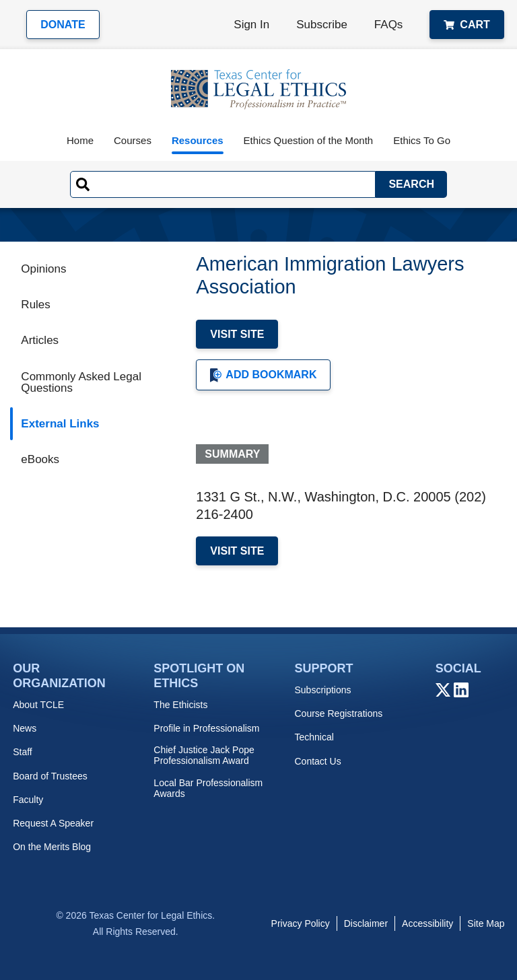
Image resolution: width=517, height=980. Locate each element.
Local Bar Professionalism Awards (208, 788)
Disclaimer (366, 923)
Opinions (43, 269)
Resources (198, 140)
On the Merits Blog (52, 847)
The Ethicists (180, 705)
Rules (35, 305)
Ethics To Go (422, 140)
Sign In (251, 25)
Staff (23, 752)
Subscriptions (322, 690)
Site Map (486, 923)
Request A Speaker (53, 823)
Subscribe (322, 25)
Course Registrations (338, 713)
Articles (40, 340)
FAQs (389, 25)
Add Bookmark (263, 375)
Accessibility (427, 923)
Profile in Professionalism (206, 728)
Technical (314, 737)
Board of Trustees (50, 776)
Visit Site (237, 334)
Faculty (28, 800)
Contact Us (317, 761)
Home (80, 140)
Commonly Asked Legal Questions (81, 382)
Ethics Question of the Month (309, 140)
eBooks (40, 459)
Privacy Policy (301, 923)
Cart (467, 25)
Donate (63, 25)
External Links (60, 424)
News (25, 728)
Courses (133, 140)
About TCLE (38, 705)
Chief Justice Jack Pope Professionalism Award (204, 755)
